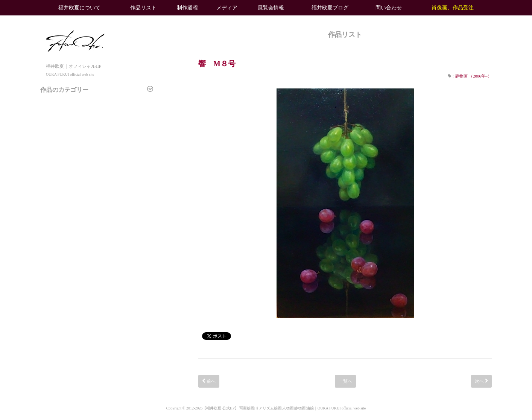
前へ (209, 381)
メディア (227, 8)
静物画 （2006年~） (473, 76)
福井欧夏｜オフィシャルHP (75, 66)
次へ (481, 381)
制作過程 (187, 8)
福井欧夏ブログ (330, 8)
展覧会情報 (271, 8)
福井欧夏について (79, 8)
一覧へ (345, 381)
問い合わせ (389, 8)
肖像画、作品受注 (453, 8)
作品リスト (143, 8)
